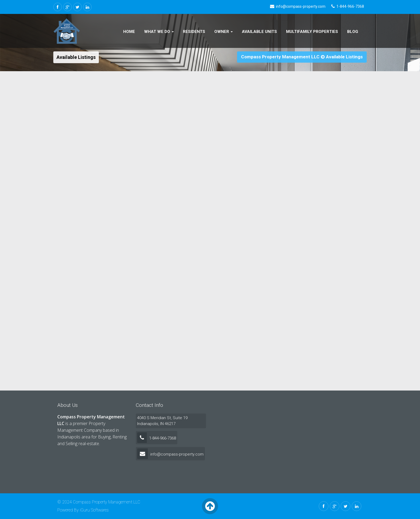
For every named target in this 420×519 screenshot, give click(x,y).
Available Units (259, 32)
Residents (194, 32)
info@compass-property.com (170, 454)
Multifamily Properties (312, 32)
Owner (224, 32)
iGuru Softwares (94, 510)
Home (129, 32)
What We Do (159, 32)
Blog (353, 32)
